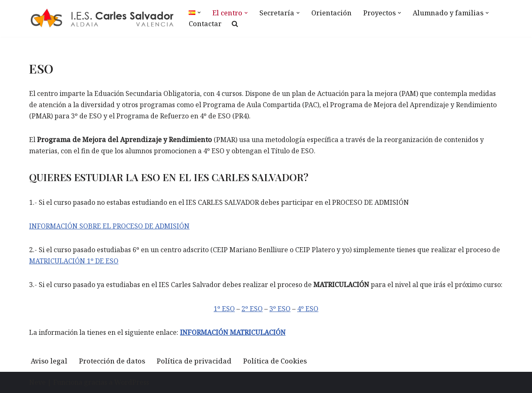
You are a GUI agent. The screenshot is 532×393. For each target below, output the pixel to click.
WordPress (132, 382)
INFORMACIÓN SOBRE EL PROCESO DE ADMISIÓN (109, 226)
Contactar (205, 24)
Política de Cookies (275, 361)
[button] (199, 12)
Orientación (331, 13)
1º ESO (224, 309)
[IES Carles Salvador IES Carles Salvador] (102, 18)
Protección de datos (112, 361)
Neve (37, 382)
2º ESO (252, 309)
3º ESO (280, 309)
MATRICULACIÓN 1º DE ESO (74, 261)
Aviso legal (49, 361)
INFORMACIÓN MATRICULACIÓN (233, 332)
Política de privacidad (194, 361)
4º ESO (308, 309)
